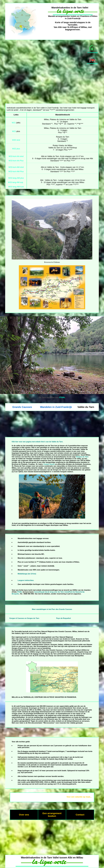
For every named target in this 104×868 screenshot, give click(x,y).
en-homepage (92, 63)
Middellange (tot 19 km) (27, 574)
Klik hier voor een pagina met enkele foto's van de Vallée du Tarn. (37, 442)
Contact (80, 815)
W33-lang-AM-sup (15, 182)
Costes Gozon (49, 464)
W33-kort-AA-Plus (16, 161)
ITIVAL (62, 397)
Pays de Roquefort (64, 618)
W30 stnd (16, 140)
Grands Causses (22, 407)
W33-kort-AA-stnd (16, 156)
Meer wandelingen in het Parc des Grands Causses (52, 609)
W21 (14, 123)
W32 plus (16, 149)
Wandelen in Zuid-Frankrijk (56, 407)
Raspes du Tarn (82, 457)
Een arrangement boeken (52, 815)
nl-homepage (93, 53)
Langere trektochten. (26, 580)
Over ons (24, 815)
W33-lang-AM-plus (16, 178)
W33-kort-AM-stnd (16, 167)
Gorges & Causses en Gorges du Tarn (24, 618)
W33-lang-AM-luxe (16, 187)
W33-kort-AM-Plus (16, 172)
